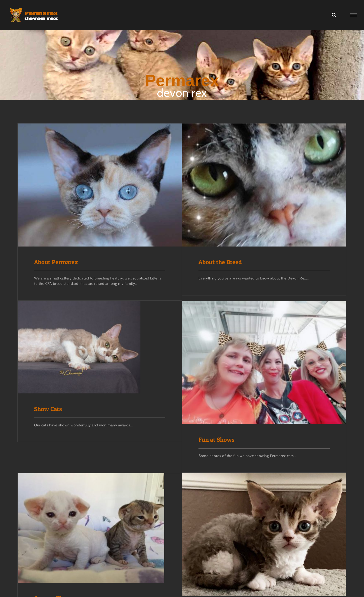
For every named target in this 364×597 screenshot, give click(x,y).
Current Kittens (55, 570)
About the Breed (210, 262)
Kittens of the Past (213, 584)
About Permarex (56, 262)
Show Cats (69, 387)
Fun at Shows (227, 417)
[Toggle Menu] (354, 15)
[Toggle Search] (334, 15)
